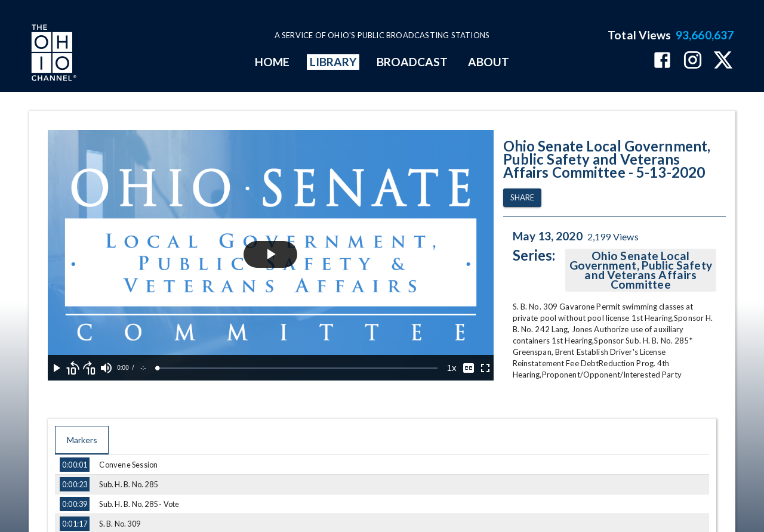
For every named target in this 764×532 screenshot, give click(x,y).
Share (522, 198)
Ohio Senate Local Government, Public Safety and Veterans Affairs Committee (641, 270)
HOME (272, 62)
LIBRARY (333, 62)
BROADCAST (412, 62)
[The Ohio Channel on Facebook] (662, 61)
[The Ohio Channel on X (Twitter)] (723, 61)
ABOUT (489, 62)
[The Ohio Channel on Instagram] (693, 61)
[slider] (298, 368)
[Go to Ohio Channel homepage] (53, 54)
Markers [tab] (82, 440)
